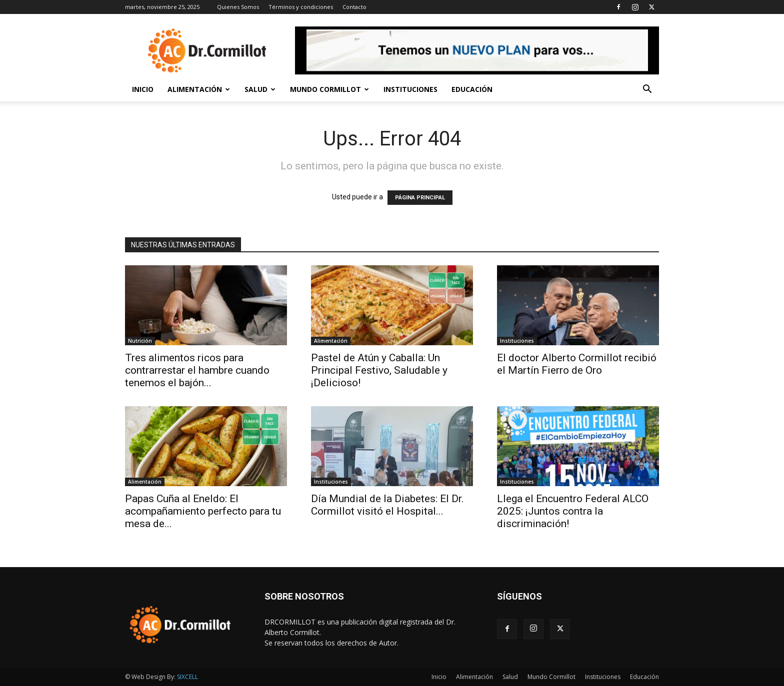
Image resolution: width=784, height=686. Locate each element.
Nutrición (140, 341)
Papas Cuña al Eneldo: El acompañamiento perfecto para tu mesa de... (203, 511)
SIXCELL (187, 677)
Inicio (143, 89)
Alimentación (199, 89)
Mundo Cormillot (329, 89)
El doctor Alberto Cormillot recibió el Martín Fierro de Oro (577, 364)
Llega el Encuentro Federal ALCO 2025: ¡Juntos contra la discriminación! (573, 511)
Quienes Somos (238, 7)
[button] (647, 90)
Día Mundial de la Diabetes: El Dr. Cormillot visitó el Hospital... (387, 505)
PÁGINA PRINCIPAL (420, 198)
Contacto (354, 7)
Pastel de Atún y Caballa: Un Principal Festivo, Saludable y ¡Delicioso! (379, 370)
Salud (260, 89)
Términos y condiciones (301, 7)
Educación (472, 89)
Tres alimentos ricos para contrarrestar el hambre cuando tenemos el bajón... (197, 370)
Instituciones (410, 89)
